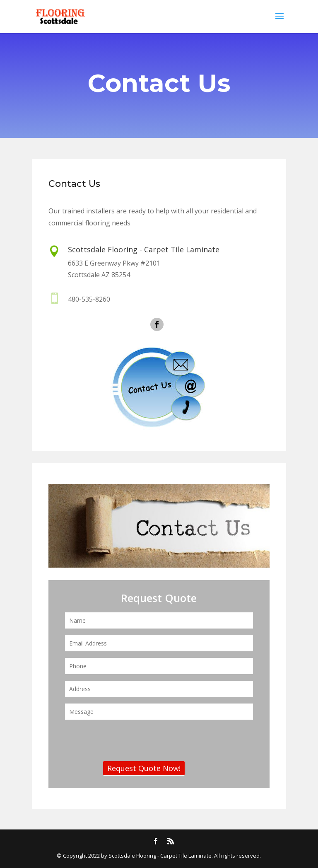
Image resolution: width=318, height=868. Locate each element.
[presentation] (128, 742)
